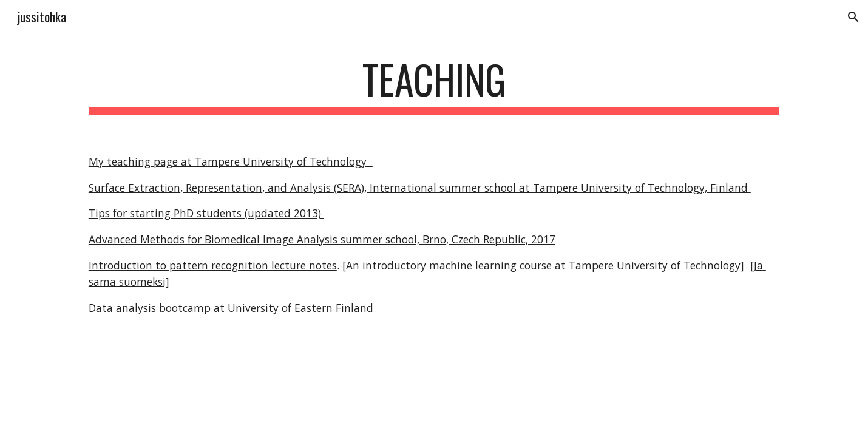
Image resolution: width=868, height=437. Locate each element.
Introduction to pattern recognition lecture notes (213, 265)
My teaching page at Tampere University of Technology (231, 161)
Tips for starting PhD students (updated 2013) (206, 213)
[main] (434, 85)
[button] (853, 17)
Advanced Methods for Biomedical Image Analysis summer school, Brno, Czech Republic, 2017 (322, 239)
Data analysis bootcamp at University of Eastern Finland (231, 308)
